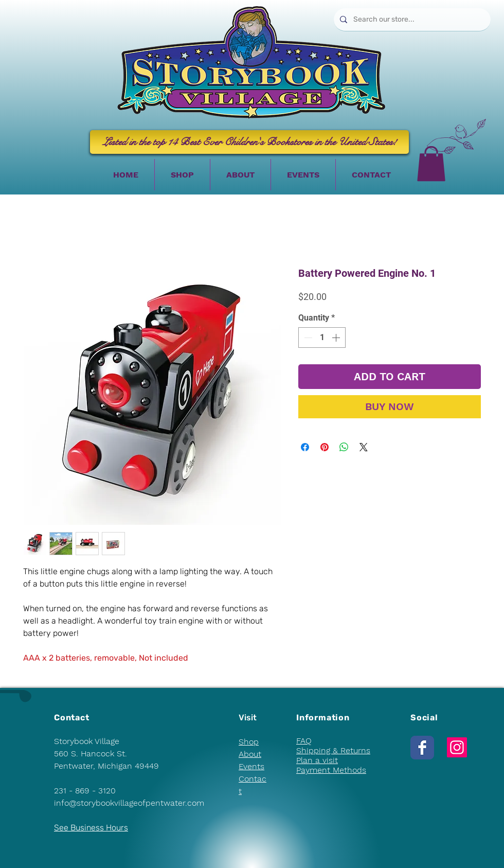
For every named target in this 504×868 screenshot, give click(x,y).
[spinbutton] (322, 338)
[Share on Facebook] (305, 447)
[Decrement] (307, 338)
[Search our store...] (411, 20)
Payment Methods (331, 770)
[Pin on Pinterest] (325, 447)
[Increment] (337, 338)
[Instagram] (457, 747)
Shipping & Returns (333, 750)
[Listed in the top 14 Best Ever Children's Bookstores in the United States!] (249, 142)
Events (251, 766)
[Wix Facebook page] (422, 748)
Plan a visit (317, 760)
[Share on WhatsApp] (344, 447)
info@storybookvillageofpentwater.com (129, 803)
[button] (431, 164)
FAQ (304, 741)
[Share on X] (364, 447)
